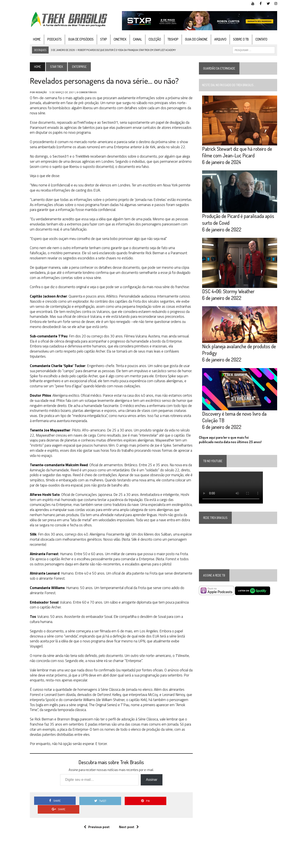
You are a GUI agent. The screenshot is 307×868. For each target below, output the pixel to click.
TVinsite (180, 645)
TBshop (171, 39)
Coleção (153, 39)
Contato (259, 39)
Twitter (258, 864)
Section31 (108, 122)
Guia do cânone (194, 39)
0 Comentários (84, 92)
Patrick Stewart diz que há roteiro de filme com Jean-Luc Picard (238, 153)
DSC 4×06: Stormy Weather (229, 294)
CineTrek (118, 39)
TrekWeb (80, 156)
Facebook (244, 864)
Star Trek (54, 67)
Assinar (151, 770)
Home (35, 39)
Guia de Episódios (79, 39)
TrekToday (83, 122)
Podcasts (52, 39)
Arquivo (218, 39)
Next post (128, 808)
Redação (39, 92)
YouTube (229, 864)
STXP (101, 39)
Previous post (96, 808)
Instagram (273, 864)
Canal (135, 39)
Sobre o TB (239, 39)
